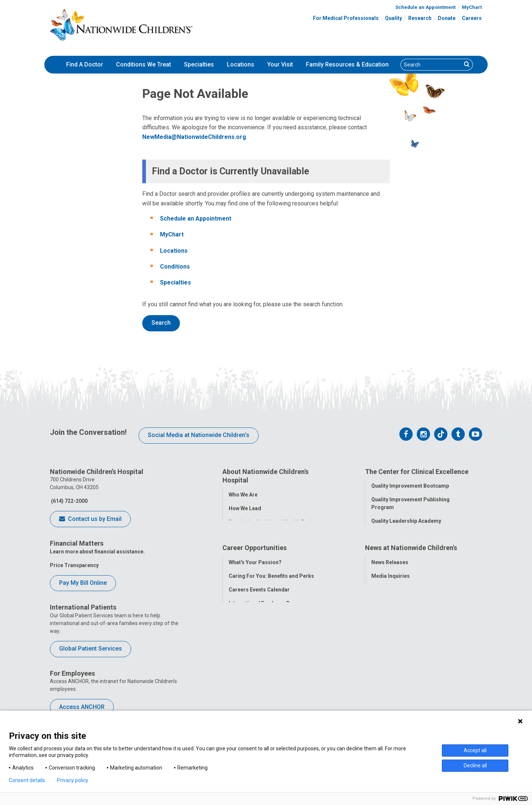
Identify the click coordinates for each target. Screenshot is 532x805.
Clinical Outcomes (394, 548)
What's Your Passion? (255, 615)
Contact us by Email (90, 519)
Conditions (175, 267)
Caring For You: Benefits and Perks (271, 629)
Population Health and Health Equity (272, 521)
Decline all (475, 765)
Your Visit (280, 64)
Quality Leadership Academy (406, 521)
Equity (379, 575)
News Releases (390, 615)
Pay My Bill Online (83, 583)
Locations (241, 64)
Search (161, 323)
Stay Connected (391, 642)
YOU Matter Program (255, 670)
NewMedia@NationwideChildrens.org (194, 137)
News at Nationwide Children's (411, 601)
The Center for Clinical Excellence (417, 472)
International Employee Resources (271, 656)
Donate (447, 18)
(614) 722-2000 (69, 501)
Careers (472, 18)
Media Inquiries (391, 629)
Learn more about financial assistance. (97, 552)
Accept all (475, 750)
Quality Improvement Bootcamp (410, 485)
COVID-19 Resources (255, 697)
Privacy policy (73, 780)
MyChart (472, 7)
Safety (379, 562)
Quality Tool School (395, 534)
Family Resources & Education (347, 64)
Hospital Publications (398, 656)
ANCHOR (239, 683)
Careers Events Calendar (259, 642)
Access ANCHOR (82, 707)
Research (420, 18)
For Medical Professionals (346, 18)
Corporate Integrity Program (264, 535)
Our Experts (386, 670)
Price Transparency (74, 565)
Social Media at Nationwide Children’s (199, 435)
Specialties (199, 64)
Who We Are (243, 494)
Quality (393, 18)
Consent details (27, 780)
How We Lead (245, 508)
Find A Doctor (85, 64)
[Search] (431, 65)
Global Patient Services (91, 649)
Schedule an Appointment (425, 7)
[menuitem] (85, 65)
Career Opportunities (255, 601)
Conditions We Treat (144, 64)
